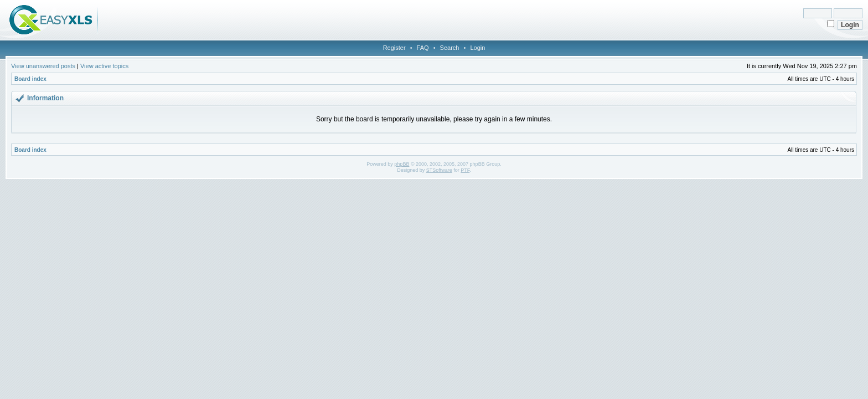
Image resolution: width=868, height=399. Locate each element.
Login (477, 48)
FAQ (423, 48)
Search (450, 48)
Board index (30, 79)
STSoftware (439, 170)
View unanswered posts (43, 66)
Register (394, 48)
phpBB (402, 164)
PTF (465, 170)
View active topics (104, 66)
